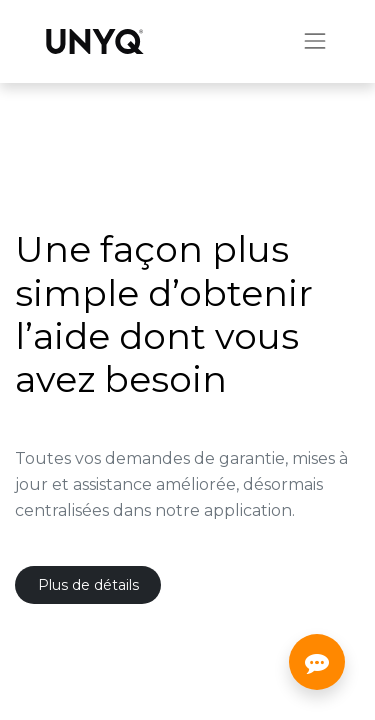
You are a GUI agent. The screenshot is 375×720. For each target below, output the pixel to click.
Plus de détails (88, 585)
